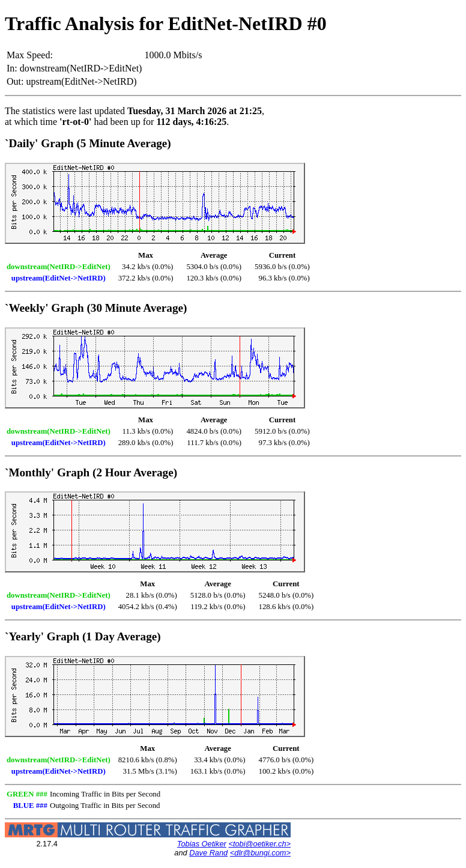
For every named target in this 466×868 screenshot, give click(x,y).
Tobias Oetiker (202, 844)
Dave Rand (208, 853)
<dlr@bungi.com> (260, 853)
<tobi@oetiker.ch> (259, 844)
